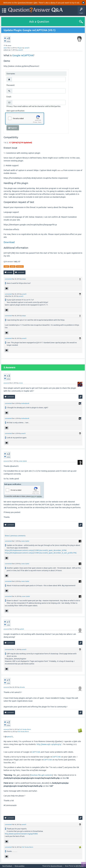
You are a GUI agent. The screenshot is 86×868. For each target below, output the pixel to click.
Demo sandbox (20, 866)
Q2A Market (80, 866)
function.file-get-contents (41, 775)
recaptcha (20, 267)
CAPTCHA (36, 752)
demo (53, 3)
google (13, 267)
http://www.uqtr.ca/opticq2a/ (49, 744)
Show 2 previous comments (15, 536)
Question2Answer (57, 866)
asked (5, 48)
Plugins (20, 48)
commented (8, 279)
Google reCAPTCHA (23, 55)
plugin (6, 267)
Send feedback (7, 866)
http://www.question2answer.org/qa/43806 (21, 834)
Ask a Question (39, 22)
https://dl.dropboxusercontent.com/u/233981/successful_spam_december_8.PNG (36, 550)
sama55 (10, 737)
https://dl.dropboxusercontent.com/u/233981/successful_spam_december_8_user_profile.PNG (41, 553)
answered (6, 383)
